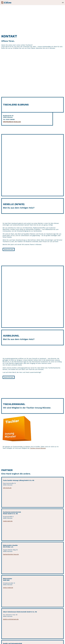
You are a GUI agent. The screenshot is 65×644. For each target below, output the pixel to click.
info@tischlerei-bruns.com (12, 122)
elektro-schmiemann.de (11, 619)
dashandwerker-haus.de (11, 554)
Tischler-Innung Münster (38, 448)
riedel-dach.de (8, 521)
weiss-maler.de (8, 588)
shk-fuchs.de (7, 488)
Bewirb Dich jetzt (9, 249)
